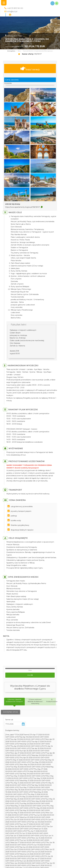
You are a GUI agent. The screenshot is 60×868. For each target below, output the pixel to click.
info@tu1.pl (12, 11)
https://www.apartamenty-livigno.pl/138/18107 (23, 207)
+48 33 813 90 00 (15, 8)
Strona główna (11, 51)
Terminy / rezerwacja (30, 69)
